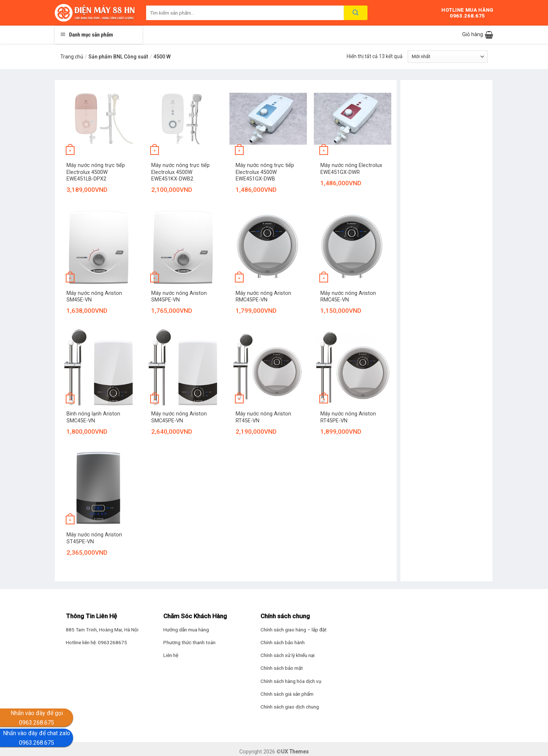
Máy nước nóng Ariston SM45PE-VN (179, 297)
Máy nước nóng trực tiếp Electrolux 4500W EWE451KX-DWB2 (180, 172)
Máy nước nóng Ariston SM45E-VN (94, 297)
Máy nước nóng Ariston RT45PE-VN (348, 417)
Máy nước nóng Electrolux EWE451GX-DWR (351, 169)
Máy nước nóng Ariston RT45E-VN (263, 417)
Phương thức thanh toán (189, 642)
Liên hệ (171, 655)
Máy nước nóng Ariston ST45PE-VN (94, 538)
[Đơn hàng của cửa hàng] (448, 57)
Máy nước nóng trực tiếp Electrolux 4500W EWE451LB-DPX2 (96, 172)
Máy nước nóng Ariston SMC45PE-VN (179, 417)
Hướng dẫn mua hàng (186, 630)
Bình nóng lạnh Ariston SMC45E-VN (93, 417)
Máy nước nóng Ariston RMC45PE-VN (263, 297)
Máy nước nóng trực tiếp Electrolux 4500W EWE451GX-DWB (265, 172)
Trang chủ (72, 57)
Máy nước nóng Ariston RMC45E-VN (348, 297)
